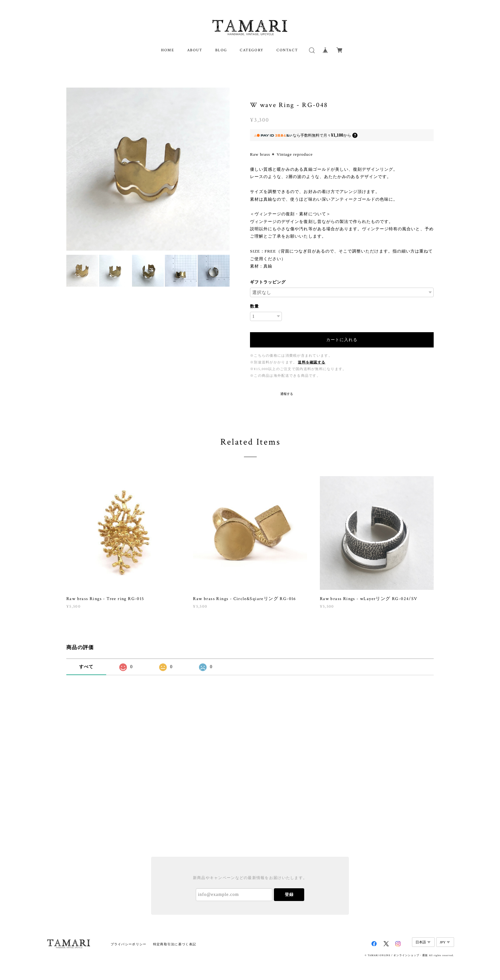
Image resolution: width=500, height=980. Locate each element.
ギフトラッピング (268, 282)
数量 (254, 306)
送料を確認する (312, 362)
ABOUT (195, 50)
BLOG (221, 50)
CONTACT (287, 50)
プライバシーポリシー (129, 944)
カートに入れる (342, 340)
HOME (168, 50)
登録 (289, 894)
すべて (86, 667)
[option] (148, 169)
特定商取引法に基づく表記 (175, 944)
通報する (287, 394)
